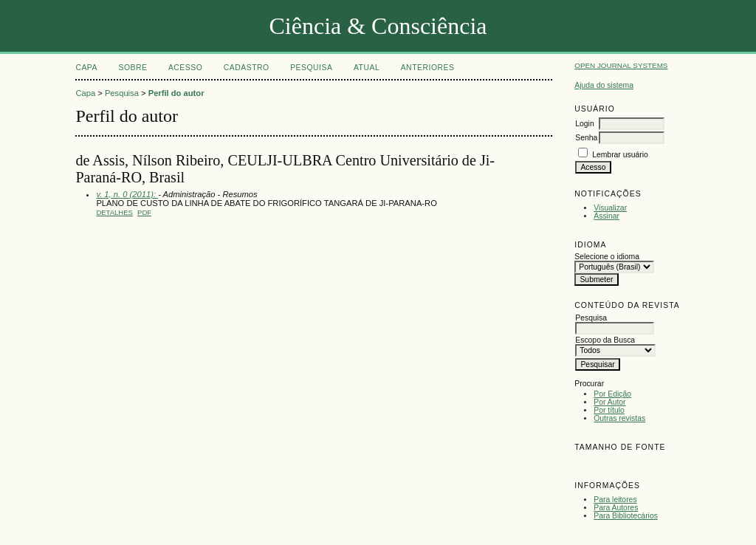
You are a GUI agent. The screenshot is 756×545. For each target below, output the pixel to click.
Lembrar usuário (620, 155)
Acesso (185, 68)
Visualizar (610, 208)
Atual (367, 68)
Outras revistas (619, 418)
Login (584, 124)
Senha (586, 138)
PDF (144, 212)
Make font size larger (635, 464)
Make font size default (611, 464)
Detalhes (114, 212)
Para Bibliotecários (626, 516)
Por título (609, 410)
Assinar (606, 216)
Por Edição (612, 394)
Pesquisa (311, 68)
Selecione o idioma (607, 257)
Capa (86, 68)
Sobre (133, 68)
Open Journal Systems (621, 65)
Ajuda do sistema (604, 85)
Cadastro (247, 68)
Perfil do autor (176, 93)
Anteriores (428, 68)
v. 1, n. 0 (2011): (127, 194)
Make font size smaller (588, 464)
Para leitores (615, 500)
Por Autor (609, 402)
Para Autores (616, 508)
